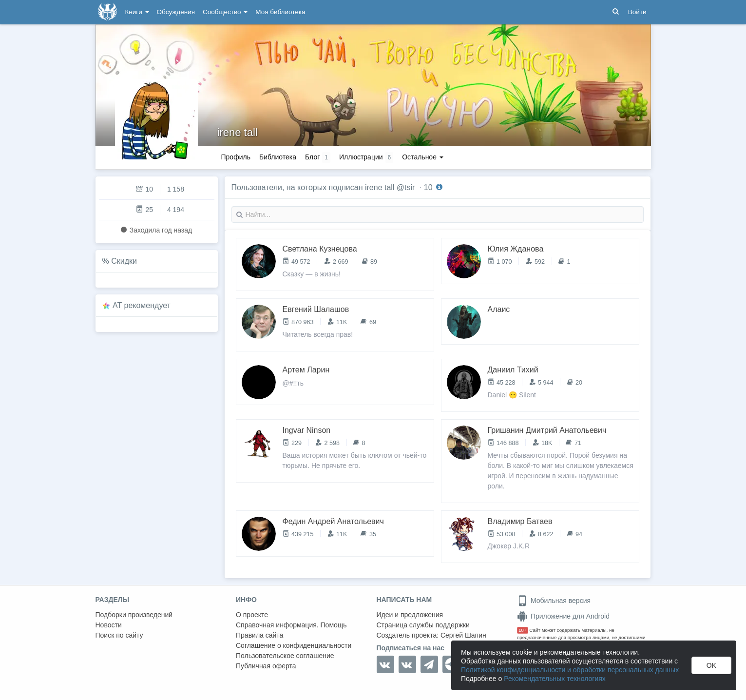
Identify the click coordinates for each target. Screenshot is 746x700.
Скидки (124, 261)
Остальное (423, 157)
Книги (137, 12)
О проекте (252, 615)
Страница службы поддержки (423, 625)
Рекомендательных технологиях (555, 679)
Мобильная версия (554, 601)
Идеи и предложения (410, 615)
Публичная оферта (266, 666)
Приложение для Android (563, 616)
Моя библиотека (280, 12)
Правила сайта (259, 635)
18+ (523, 630)
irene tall (238, 132)
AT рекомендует (142, 305)
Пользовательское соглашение (285, 656)
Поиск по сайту (119, 635)
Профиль (236, 157)
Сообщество (225, 12)
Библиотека (278, 157)
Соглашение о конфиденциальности (294, 645)
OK (711, 665)
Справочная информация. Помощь (291, 625)
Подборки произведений (134, 615)
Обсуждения (176, 12)
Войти (637, 12)
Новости (109, 625)
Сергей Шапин (463, 635)
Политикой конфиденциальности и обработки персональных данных (570, 670)
